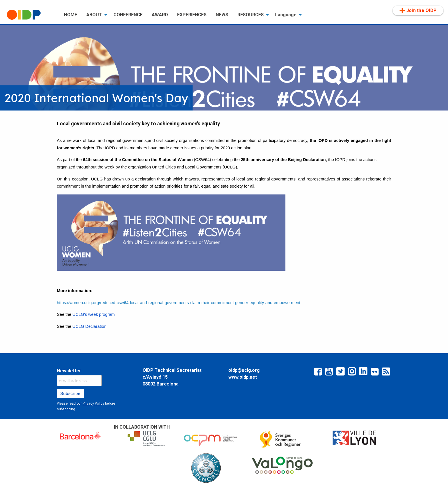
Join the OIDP (418, 11)
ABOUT (94, 15)
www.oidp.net (243, 377)
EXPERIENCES (192, 15)
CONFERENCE (128, 15)
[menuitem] (31, 15)
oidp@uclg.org (244, 370)
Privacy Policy (93, 403)
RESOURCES (251, 15)
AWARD (160, 15)
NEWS (222, 15)
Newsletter (69, 371)
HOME (71, 15)
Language (286, 15)
